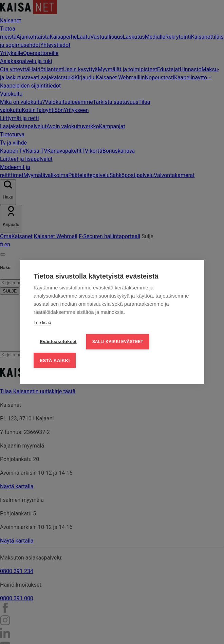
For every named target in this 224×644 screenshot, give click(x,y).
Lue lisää (42, 322)
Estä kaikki (55, 360)
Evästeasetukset (58, 341)
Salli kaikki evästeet (118, 341)
